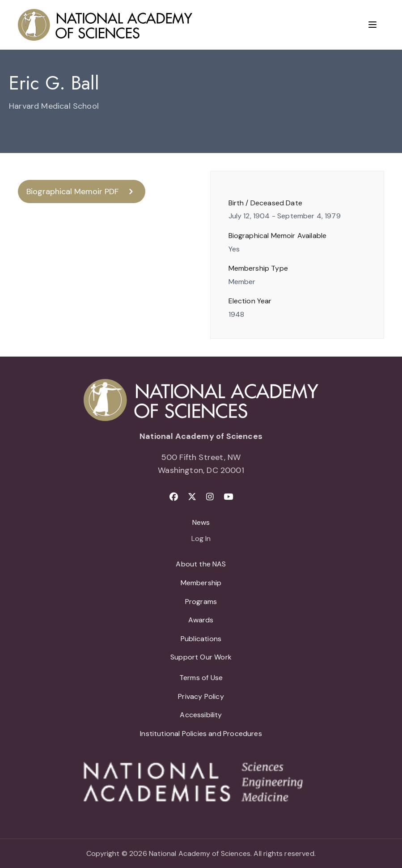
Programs (201, 602)
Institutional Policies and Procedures (201, 734)
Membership (201, 583)
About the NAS (201, 564)
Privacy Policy (201, 696)
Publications (201, 639)
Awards (201, 620)
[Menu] (372, 25)
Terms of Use (201, 678)
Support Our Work (201, 657)
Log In (201, 539)
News (201, 522)
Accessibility (201, 715)
